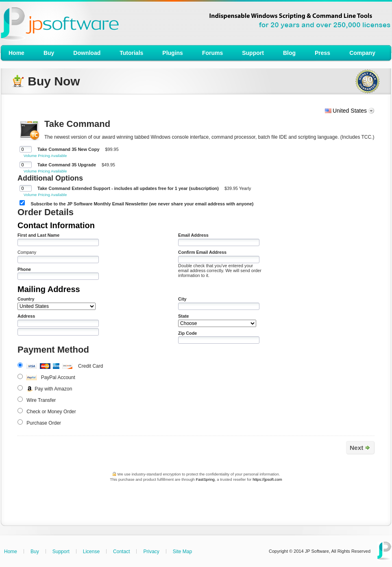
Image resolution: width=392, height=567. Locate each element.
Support (61, 552)
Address (26, 316)
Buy (35, 552)
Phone (24, 269)
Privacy (151, 552)
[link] (198, 500)
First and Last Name (38, 235)
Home (11, 552)
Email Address (193, 235)
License (91, 552)
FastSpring (205, 479)
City (182, 299)
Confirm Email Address (202, 252)
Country (26, 299)
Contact (121, 552)
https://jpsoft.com (267, 479)
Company (27, 252)
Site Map (182, 552)
